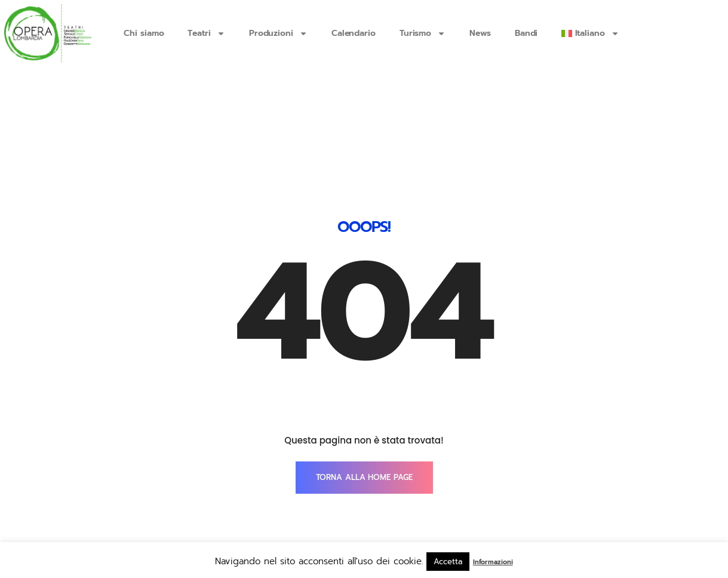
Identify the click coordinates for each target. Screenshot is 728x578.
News (480, 33)
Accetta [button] (448, 562)
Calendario (354, 33)
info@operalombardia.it (184, 515)
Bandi (526, 33)
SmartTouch (615, 515)
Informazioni (493, 562)
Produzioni (278, 33)
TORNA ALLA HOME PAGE (364, 404)
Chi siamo (144, 33)
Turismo (423, 33)
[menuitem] (590, 33)
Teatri (206, 33)
